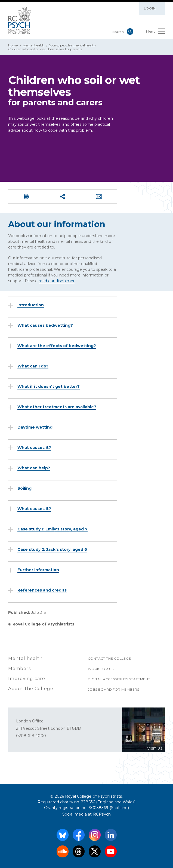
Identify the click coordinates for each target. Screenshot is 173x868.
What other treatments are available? (57, 407)
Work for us (101, 669)
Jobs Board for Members (114, 689)
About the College (31, 689)
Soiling (24, 488)
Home (13, 45)
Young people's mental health (72, 45)
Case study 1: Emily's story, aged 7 (52, 529)
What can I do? (33, 366)
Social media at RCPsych (87, 814)
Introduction (31, 305)
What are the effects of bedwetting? (57, 346)
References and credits (42, 590)
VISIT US (155, 748)
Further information (38, 570)
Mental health (33, 45)
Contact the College (109, 658)
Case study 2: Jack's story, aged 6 (52, 549)
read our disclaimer (57, 281)
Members (19, 669)
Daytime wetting (35, 427)
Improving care (27, 679)
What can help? (34, 468)
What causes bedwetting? (45, 325)
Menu (155, 32)
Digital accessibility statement (119, 679)
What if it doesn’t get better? (49, 386)
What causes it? (34, 448)
